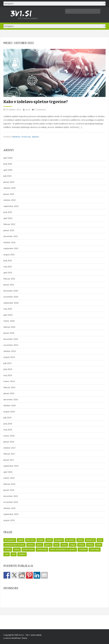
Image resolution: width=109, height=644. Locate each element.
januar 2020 (9, 333)
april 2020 (8, 315)
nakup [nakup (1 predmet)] (17, 549)
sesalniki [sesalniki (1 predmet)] (83, 549)
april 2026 (8, 158)
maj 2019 (8, 375)
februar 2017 (9, 454)
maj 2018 (8, 430)
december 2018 (11, 399)
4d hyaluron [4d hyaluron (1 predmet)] (10, 540)
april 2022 (8, 218)
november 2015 (11, 502)
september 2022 (11, 206)
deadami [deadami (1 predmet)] (59, 540)
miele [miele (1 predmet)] (99, 545)
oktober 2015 (10, 508)
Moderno (16, 137)
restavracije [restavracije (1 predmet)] (42, 549)
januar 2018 (9, 442)
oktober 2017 (10, 448)
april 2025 (8, 170)
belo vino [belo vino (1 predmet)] (30, 540)
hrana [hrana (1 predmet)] (64, 545)
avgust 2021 (9, 254)
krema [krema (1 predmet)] (81, 545)
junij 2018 (8, 424)
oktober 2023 (10, 188)
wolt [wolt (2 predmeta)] (14, 554)
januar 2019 (9, 393)
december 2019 (11, 339)
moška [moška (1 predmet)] (8, 549)
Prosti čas (26, 137)
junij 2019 (8, 369)
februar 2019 (9, 387)
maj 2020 (8, 309)
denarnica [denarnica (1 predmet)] (90, 540)
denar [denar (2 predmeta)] (80, 540)
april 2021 (8, 273)
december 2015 (11, 496)
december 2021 (11, 236)
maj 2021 (8, 267)
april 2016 (8, 472)
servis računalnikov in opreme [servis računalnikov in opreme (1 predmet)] (63, 549)
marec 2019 (9, 381)
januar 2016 (9, 490)
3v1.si (21, 635)
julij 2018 (7, 418)
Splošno (35, 137)
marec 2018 (9, 436)
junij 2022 (8, 212)
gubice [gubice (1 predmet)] (48, 545)
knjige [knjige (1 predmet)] (73, 545)
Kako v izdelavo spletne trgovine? (36, 102)
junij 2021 (8, 260)
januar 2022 (9, 230)
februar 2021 (9, 279)
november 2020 (11, 297)
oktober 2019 (10, 351)
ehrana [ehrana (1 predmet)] (31, 545)
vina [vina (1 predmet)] (7, 554)
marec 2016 (9, 478)
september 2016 (11, 466)
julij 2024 (7, 176)
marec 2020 (9, 321)
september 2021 (11, 248)
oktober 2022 (10, 200)
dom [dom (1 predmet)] (100, 540)
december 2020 (11, 291)
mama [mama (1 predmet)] (90, 545)
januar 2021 (9, 285)
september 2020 (11, 303)
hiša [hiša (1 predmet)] (56, 545)
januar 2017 (9, 460)
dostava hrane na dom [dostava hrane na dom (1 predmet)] (14, 545)
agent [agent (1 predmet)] (21, 540)
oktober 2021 (10, 242)
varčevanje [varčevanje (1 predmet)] (95, 549)
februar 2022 (9, 224)
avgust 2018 (9, 412)
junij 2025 (8, 164)
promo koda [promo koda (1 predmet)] (28, 549)
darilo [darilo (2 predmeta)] (49, 540)
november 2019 (11, 345)
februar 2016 (9, 484)
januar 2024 (9, 182)
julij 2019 (7, 363)
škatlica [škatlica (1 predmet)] (22, 554)
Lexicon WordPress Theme (16, 638)
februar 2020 (9, 327)
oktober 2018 (10, 405)
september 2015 (11, 514)
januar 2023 (9, 194)
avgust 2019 (9, 357)
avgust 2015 (9, 520)
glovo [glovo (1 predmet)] (39, 545)
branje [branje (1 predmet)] (41, 540)
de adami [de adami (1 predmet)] (70, 540)
